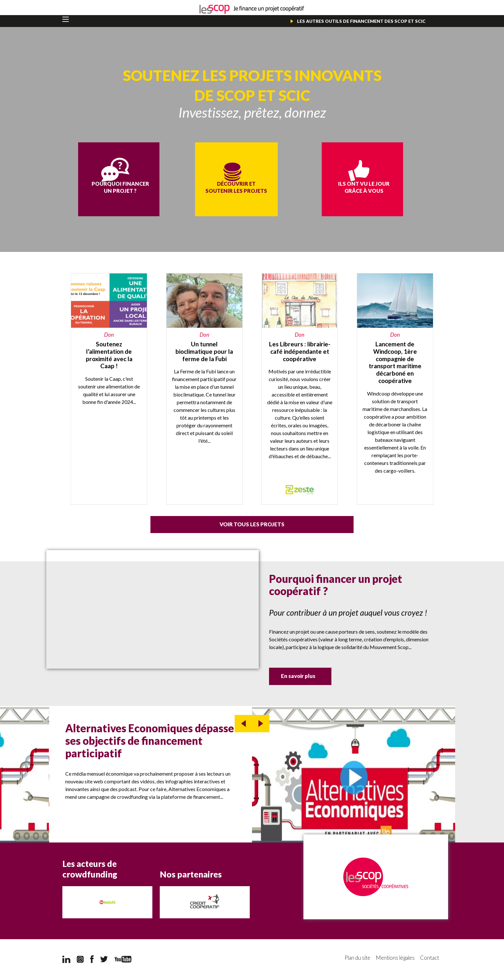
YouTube (123, 960)
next (261, 724)
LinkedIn (66, 960)
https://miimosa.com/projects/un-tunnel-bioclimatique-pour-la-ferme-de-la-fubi (204, 389)
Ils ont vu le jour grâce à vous (342, 193)
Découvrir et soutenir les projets (252, 197)
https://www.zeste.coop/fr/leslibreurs (300, 389)
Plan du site (354, 959)
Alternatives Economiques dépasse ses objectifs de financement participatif (150, 741)
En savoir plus (307, 677)
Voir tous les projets (252, 525)
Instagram (80, 960)
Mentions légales (394, 959)
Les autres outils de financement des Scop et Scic (361, 21)
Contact (430, 959)
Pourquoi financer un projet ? (162, 193)
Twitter (104, 960)
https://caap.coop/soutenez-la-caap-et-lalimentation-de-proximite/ (109, 389)
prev (243, 724)
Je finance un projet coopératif (252, 9)
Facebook (92, 960)
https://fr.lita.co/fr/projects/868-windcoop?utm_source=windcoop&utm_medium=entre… (395, 389)
